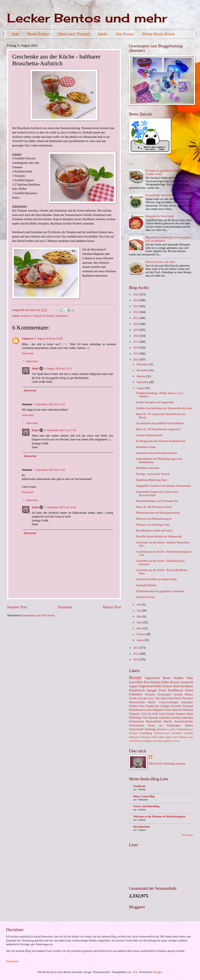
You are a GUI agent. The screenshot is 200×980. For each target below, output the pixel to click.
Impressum (12, 961)
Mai (139, 617)
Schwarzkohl (136, 729)
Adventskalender (184, 721)
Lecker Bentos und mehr (87, 18)
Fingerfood (39, 316)
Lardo (154, 741)
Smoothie (176, 706)
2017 (136, 342)
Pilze (142, 706)
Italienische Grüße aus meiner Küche (156, 579)
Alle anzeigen (187, 835)
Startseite (65, 607)
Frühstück (136, 694)
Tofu (145, 718)
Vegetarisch (62, 316)
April (140, 622)
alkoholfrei (162, 729)
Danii (35, 369)
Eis (150, 714)
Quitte (169, 737)
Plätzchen (146, 737)
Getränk (178, 695)
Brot (147, 682)
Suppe (133, 686)
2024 (136, 300)
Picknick (176, 741)
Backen (156, 682)
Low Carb (154, 698)
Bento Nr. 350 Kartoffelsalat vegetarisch (158, 429)
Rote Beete (175, 698)
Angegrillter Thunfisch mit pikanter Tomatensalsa (163, 486)
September (143, 382)
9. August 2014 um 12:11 (58, 369)
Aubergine (187, 702)
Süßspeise (158, 710)
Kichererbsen (136, 721)
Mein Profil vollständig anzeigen (167, 764)
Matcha (168, 721)
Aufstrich (26, 316)
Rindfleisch (175, 690)
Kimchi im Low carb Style (160, 262)
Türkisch (183, 737)
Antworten (28, 353)
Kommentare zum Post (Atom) (38, 615)
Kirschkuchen (141, 827)
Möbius (189, 695)
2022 (136, 312)
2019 (136, 330)
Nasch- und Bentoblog (146, 806)
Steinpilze (134, 714)
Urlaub (133, 698)
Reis (176, 686)
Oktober (141, 376)
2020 (136, 324)
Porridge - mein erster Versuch (153, 474)
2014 (136, 360)
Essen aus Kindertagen (164, 725)
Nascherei (187, 698)
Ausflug (176, 718)
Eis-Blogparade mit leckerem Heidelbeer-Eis (161, 441)
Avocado (142, 698)
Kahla (158, 686)
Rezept (50, 316)
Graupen (133, 733)
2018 (136, 336)
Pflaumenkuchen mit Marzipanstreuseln (158, 513)
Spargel (152, 690)
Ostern (168, 710)
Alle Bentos (125, 34)
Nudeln (178, 678)
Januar (140, 640)
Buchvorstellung (142, 741)
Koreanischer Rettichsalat (160, 216)
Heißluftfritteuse (185, 729)
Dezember (143, 364)
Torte (144, 714)
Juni (139, 611)
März (140, 628)
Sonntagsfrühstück (146, 585)
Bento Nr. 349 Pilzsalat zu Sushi (154, 507)
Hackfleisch (137, 690)
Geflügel (165, 706)
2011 (136, 660)
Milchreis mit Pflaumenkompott (153, 519)
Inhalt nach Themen (74, 34)
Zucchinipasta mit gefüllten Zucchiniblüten (160, 423)
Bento (167, 678)
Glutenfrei (165, 718)
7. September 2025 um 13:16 (49, 470)
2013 (136, 648)
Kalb (155, 714)
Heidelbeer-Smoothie (148, 468)
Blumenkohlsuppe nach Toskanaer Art (157, 501)
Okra (160, 741)
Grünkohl (188, 733)
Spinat (164, 698)
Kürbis (152, 702)
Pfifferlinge (135, 718)
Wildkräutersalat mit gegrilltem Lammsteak (160, 591)
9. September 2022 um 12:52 (49, 404)
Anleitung (150, 729)
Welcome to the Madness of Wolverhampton (159, 817)
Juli (139, 605)
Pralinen (134, 706)
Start (16, 34)
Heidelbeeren (136, 710)
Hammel (153, 718)
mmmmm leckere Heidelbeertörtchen (156, 453)
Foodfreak (139, 786)
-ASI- (135, 972)
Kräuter (167, 686)
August (141, 388)
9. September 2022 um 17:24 (60, 430)
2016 (136, 348)
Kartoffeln (136, 682)
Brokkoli (188, 710)
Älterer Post (112, 607)
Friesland (188, 706)
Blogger (158, 972)
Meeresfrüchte (137, 702)
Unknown (28, 339)
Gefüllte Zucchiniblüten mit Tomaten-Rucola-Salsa (164, 408)
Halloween (134, 737)
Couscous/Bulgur (169, 702)
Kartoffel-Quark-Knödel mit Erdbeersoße (159, 537)
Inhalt (102, 34)
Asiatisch (187, 682)
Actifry (172, 729)
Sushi (162, 714)
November (143, 370)
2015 (136, 354)
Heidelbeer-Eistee (146, 447)
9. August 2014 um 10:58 (49, 339)
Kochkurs (187, 686)
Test (175, 737)
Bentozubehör (154, 721)
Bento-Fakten (38, 34)
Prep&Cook (153, 706)
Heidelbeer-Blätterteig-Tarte (151, 480)
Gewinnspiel (164, 695)
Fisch (162, 690)
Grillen (161, 737)
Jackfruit (167, 741)
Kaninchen (187, 718)
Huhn (165, 682)
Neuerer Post (17, 607)
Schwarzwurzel (162, 733)
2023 (136, 306)
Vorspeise (150, 695)
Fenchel (171, 714)
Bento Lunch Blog (144, 796)
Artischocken (136, 725)
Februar (141, 634)
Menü (190, 714)
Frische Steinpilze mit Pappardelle (155, 402)
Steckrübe (176, 733)
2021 (136, 318)
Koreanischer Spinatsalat (159, 195)
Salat (190, 678)
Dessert (175, 682)
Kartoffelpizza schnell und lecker (154, 531)
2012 (136, 654)
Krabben (181, 714)
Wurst (189, 690)
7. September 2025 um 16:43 (60, 507)
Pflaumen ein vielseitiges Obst (153, 525)
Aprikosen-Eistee (145, 597)
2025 (136, 294)
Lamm (148, 710)
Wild (154, 737)
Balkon (189, 725)
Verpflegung (146, 733)
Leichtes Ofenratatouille (149, 435)
